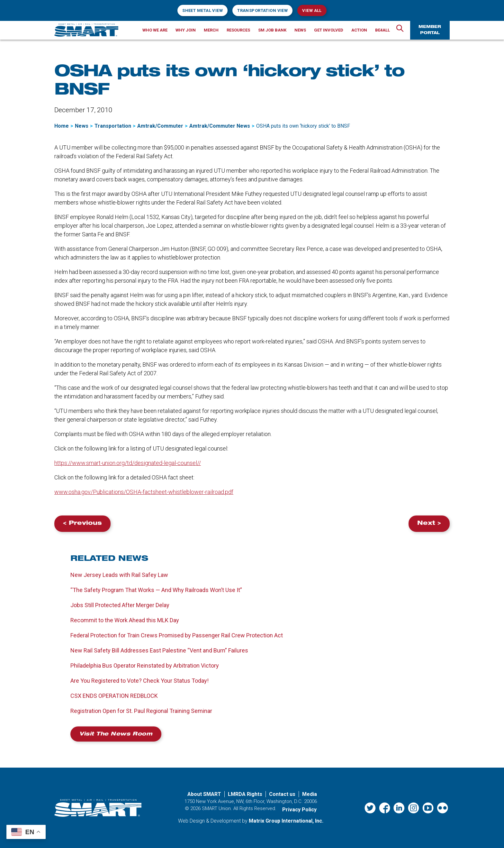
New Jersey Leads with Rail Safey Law (119, 575)
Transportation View (262, 10)
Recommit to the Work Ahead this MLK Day (125, 620)
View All (312, 10)
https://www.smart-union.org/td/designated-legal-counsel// (128, 463)
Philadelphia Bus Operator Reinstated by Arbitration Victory (145, 666)
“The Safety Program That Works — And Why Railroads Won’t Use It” (156, 590)
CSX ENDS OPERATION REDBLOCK (114, 696)
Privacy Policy (299, 810)
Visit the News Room (116, 734)
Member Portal (430, 30)
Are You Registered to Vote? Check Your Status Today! (139, 681)
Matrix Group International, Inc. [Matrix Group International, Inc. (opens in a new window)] (286, 821)
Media (310, 794)
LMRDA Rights (245, 794)
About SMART (204, 794)
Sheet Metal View (203, 10)
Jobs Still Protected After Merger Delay (120, 605)
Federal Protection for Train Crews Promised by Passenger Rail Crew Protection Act (177, 635)
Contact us (282, 794)
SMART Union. (217, 808)
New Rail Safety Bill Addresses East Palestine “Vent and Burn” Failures (160, 650)
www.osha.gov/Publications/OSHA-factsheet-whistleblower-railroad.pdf (144, 492)
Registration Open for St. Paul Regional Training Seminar (141, 711)
